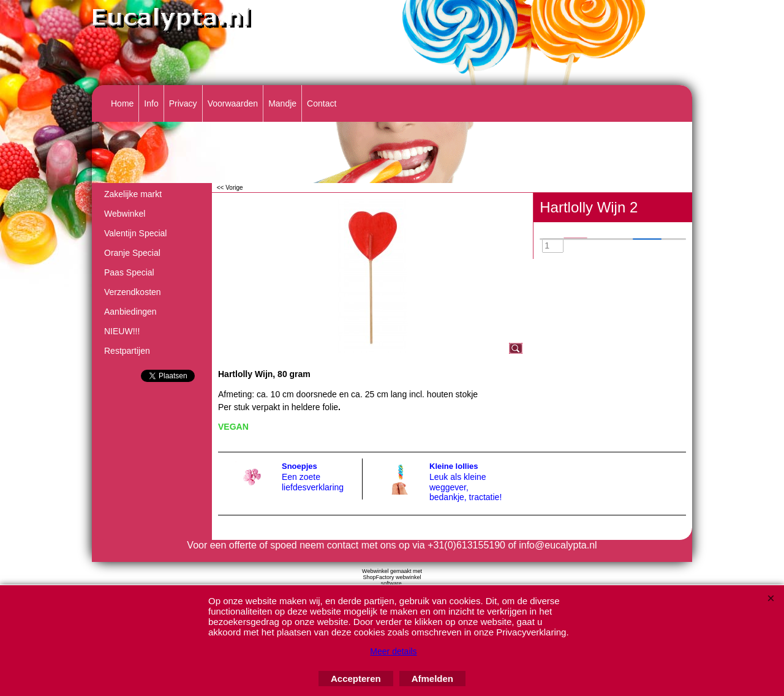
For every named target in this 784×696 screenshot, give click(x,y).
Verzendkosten (133, 292)
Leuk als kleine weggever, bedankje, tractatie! (466, 487)
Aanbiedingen (130, 312)
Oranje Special (132, 253)
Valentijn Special (135, 233)
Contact (322, 103)
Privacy (183, 103)
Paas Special (129, 272)
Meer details (393, 651)
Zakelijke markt (133, 194)
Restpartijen (127, 351)
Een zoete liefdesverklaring (313, 482)
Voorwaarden (233, 103)
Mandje (282, 103)
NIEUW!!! (122, 331)
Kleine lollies (454, 466)
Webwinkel (125, 214)
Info (151, 103)
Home (122, 103)
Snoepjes (300, 466)
